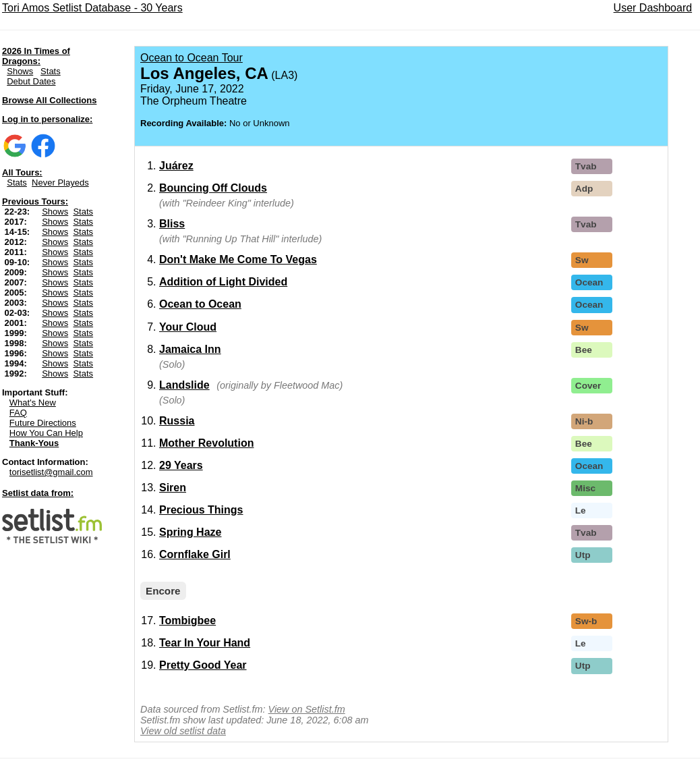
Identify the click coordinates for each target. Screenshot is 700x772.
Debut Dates (31, 81)
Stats (51, 71)
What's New (33, 403)
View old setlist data (183, 731)
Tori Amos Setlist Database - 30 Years (92, 8)
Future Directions (43, 423)
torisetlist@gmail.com (51, 472)
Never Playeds (60, 183)
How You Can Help (46, 433)
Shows (20, 71)
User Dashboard (653, 8)
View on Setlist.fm (307, 709)
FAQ (18, 413)
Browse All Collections (49, 100)
